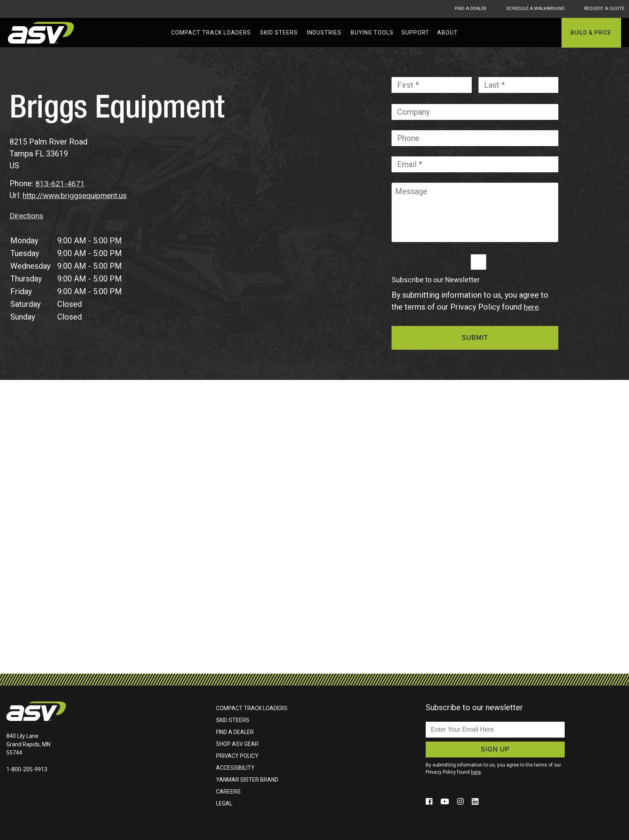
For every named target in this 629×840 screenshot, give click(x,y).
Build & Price (591, 33)
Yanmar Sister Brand (247, 779)
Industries (324, 33)
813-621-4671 (60, 183)
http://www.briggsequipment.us (77, 195)
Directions (28, 215)
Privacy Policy (237, 755)
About (448, 33)
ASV (42, 33)
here (532, 307)
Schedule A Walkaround (530, 9)
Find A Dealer (461, 9)
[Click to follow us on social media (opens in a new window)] (430, 801)
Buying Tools (372, 33)
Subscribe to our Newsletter (436, 280)
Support (415, 33)
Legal (224, 803)
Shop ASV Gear (237, 744)
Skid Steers (279, 33)
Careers (228, 791)
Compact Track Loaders (211, 33)
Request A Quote (604, 9)
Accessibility (235, 767)
